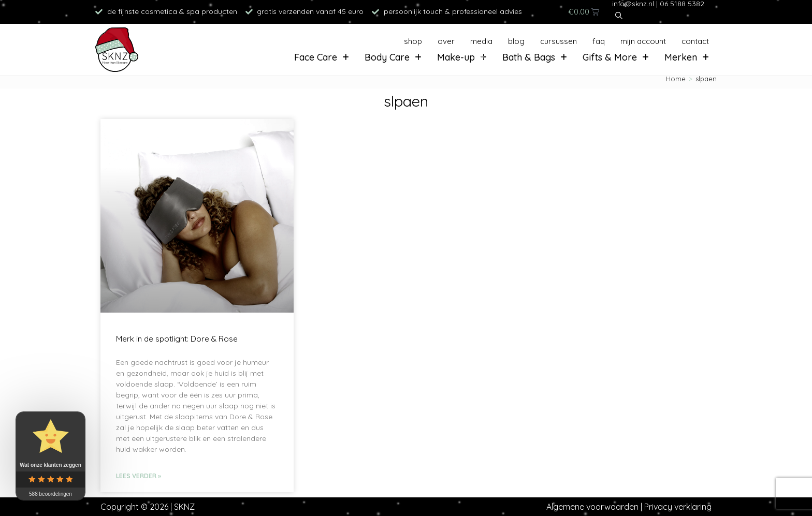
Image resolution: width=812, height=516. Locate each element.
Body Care (393, 57)
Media (481, 41)
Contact (695, 41)
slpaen (706, 79)
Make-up (462, 57)
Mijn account (643, 41)
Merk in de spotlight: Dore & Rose (177, 339)
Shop (413, 41)
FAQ (599, 41)
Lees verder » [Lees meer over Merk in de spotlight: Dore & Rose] (139, 476)
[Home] (676, 79)
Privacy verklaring (678, 507)
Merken (687, 57)
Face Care (322, 57)
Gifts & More (616, 57)
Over (446, 41)
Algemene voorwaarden (592, 507)
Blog (516, 41)
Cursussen (559, 41)
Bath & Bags (535, 57)
